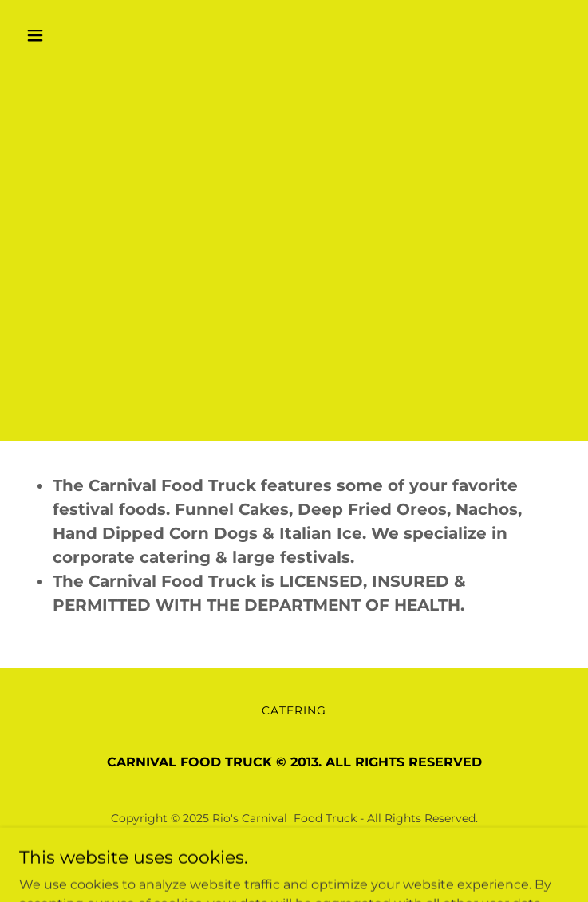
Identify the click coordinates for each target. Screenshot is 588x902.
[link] (294, 861)
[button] (60, 35)
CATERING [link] (294, 710)
